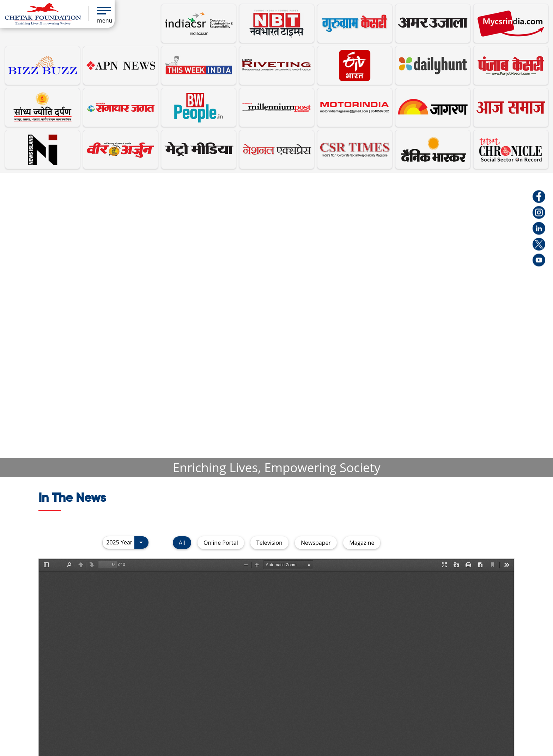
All (182, 543)
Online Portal (221, 543)
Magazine (362, 543)
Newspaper (316, 543)
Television (269, 543)
